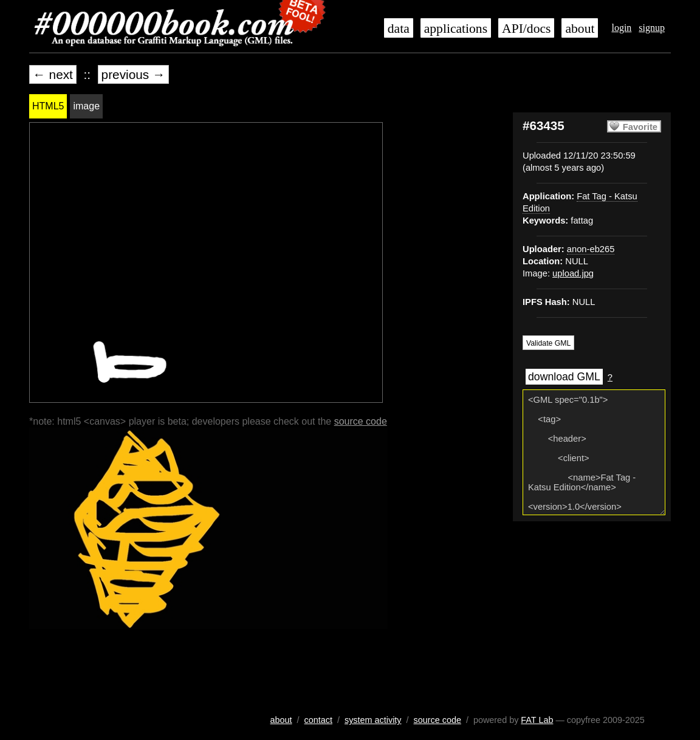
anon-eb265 (591, 249)
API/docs (526, 29)
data (399, 29)
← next (53, 74)
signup (652, 28)
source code (361, 421)
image (86, 106)
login (621, 28)
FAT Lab (537, 720)
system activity (373, 720)
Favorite (640, 127)
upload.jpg (573, 273)
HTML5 (48, 106)
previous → (133, 74)
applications (456, 29)
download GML (564, 377)
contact (318, 720)
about (580, 29)
